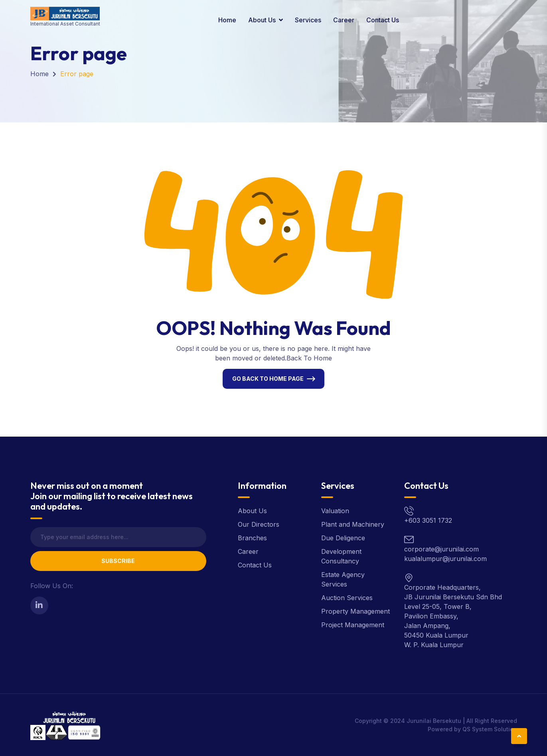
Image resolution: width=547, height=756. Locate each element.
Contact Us (383, 20)
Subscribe (118, 561)
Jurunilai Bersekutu (434, 721)
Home (227, 20)
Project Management (353, 625)
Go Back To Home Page (268, 379)
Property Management (355, 611)
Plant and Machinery (353, 524)
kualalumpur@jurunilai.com (445, 559)
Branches (252, 538)
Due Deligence (343, 538)
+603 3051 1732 (428, 520)
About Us (262, 20)
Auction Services (347, 598)
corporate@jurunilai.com (441, 549)
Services (308, 20)
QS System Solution (490, 729)
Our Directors (259, 524)
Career (344, 20)
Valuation (335, 511)
